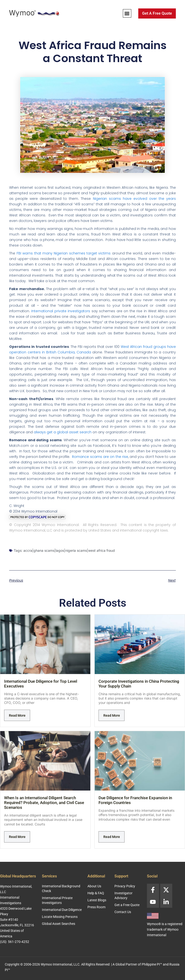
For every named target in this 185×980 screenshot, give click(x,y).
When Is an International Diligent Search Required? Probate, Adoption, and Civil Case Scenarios (44, 803)
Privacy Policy (125, 886)
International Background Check (61, 889)
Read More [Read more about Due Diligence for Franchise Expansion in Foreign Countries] (112, 837)
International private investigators (61, 311)
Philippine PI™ (152, 964)
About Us (94, 886)
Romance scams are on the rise (100, 457)
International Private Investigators (57, 900)
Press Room (96, 907)
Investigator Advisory (123, 896)
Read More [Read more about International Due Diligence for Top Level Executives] (17, 715)
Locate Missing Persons (60, 917)
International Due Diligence (62, 910)
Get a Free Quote (127, 905)
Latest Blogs (97, 900)
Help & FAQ (96, 893)
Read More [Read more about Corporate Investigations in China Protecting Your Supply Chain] (112, 715)
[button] (127, 13)
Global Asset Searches (59, 924)
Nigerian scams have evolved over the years (134, 199)
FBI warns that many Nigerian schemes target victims (64, 253)
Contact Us (123, 912)
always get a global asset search (63, 432)
